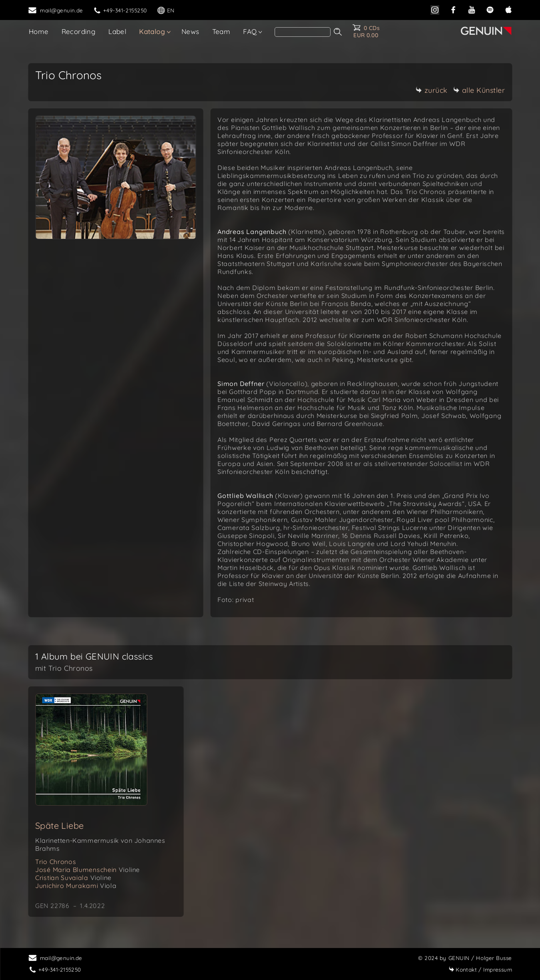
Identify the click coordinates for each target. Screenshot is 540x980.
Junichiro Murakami (76, 886)
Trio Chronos (56, 862)
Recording (79, 31)
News (190, 31)
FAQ (250, 31)
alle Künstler (479, 90)
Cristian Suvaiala (73, 878)
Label (117, 31)
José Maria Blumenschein (88, 870)
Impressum (480, 969)
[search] (303, 32)
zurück (432, 90)
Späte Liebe (59, 826)
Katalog (152, 31)
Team (221, 31)
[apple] (508, 9)
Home (39, 31)
